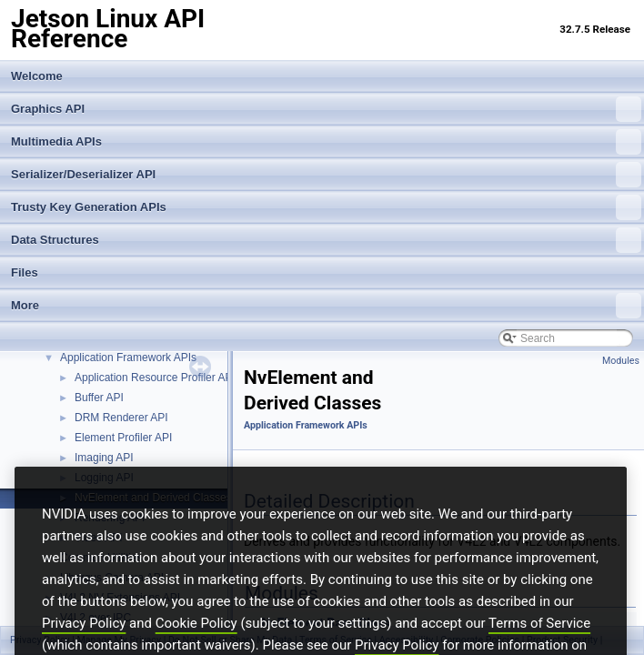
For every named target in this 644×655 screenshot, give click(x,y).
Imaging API (104, 458)
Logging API (104, 478)
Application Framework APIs (128, 358)
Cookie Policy (196, 647)
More (326, 306)
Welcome (37, 76)
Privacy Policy (84, 647)
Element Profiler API (123, 438)
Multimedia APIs (326, 142)
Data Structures (326, 240)
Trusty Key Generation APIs (326, 207)
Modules (621, 361)
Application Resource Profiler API (155, 378)
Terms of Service (539, 647)
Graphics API (326, 109)
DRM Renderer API (121, 418)
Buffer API (99, 398)
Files (25, 272)
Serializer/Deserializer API (326, 175)
